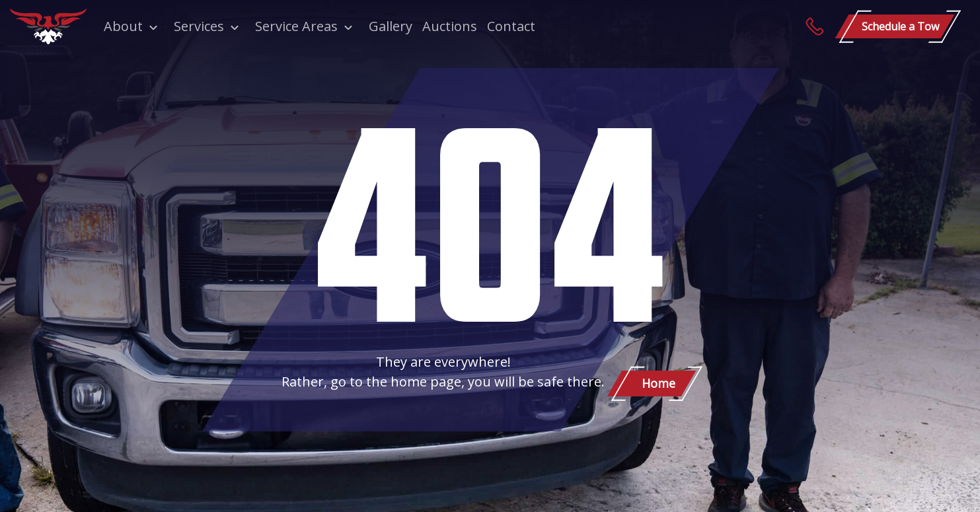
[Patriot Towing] (48, 26)
